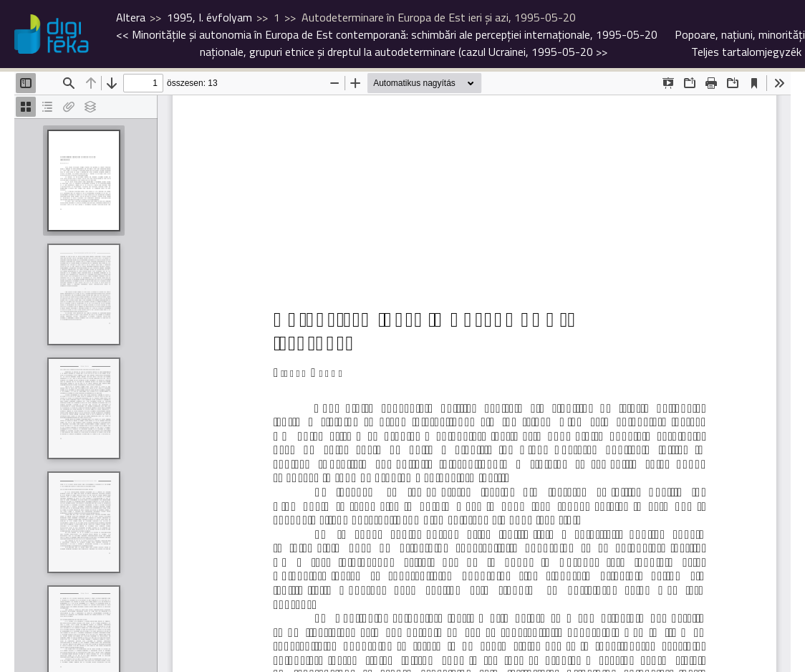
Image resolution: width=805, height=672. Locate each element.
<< (387, 34)
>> (502, 43)
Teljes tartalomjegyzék (746, 52)
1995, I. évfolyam (209, 17)
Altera (131, 17)
